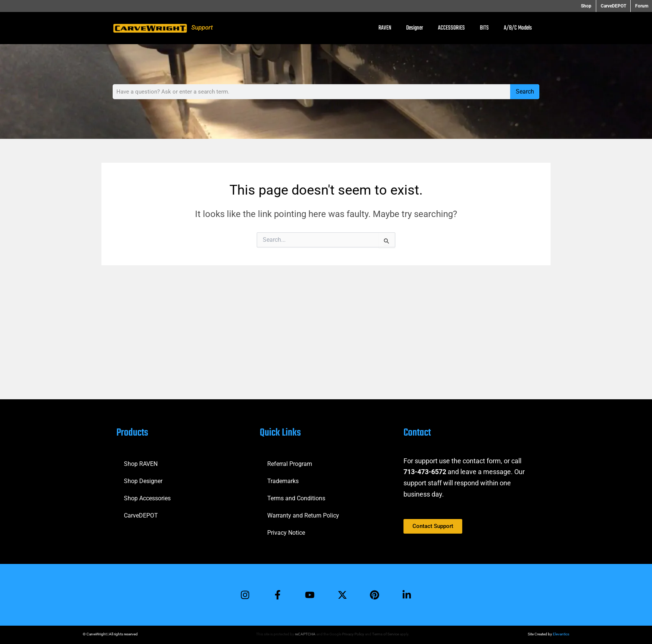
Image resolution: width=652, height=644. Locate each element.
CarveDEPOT (141, 515)
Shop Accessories (147, 498)
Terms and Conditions (296, 498)
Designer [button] (415, 28)
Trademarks (283, 480)
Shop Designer (143, 480)
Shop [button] (589, 6)
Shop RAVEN (141, 463)
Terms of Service (386, 634)
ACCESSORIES (451, 28)
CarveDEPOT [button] (615, 6)
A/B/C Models (518, 28)
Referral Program (290, 463)
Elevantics (561, 634)
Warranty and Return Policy (303, 515)
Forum (642, 6)
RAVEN (385, 28)
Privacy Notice (286, 532)
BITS (484, 28)
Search (525, 91)
